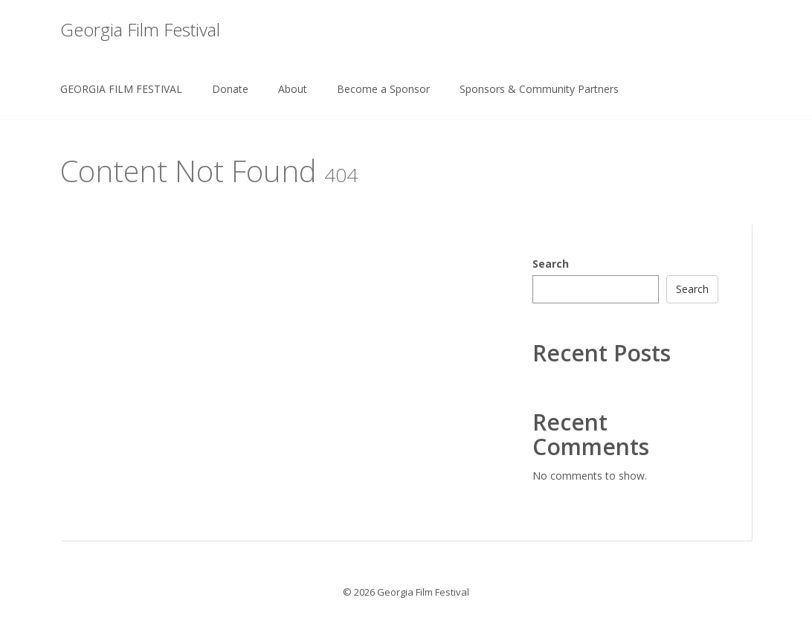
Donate (230, 89)
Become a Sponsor (383, 89)
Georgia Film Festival (140, 29)
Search (551, 264)
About (293, 89)
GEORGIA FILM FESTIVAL (121, 89)
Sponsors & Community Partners (539, 89)
